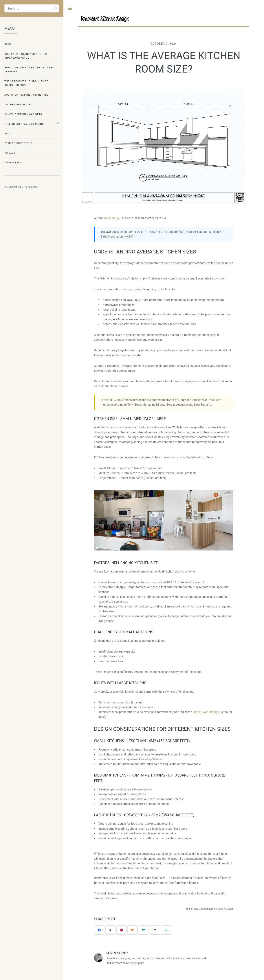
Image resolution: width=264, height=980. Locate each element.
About (134, 963)
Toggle (70, 8)
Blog (8, 44)
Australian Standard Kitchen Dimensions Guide (26, 56)
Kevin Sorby (112, 218)
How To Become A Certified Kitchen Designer (29, 69)
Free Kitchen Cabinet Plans (24, 124)
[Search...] (32, 8)
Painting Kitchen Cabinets (23, 114)
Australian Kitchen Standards (26, 95)
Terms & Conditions (18, 143)
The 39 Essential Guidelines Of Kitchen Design (26, 83)
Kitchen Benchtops (18, 104)
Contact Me (13, 163)
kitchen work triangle (206, 712)
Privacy (10, 153)
